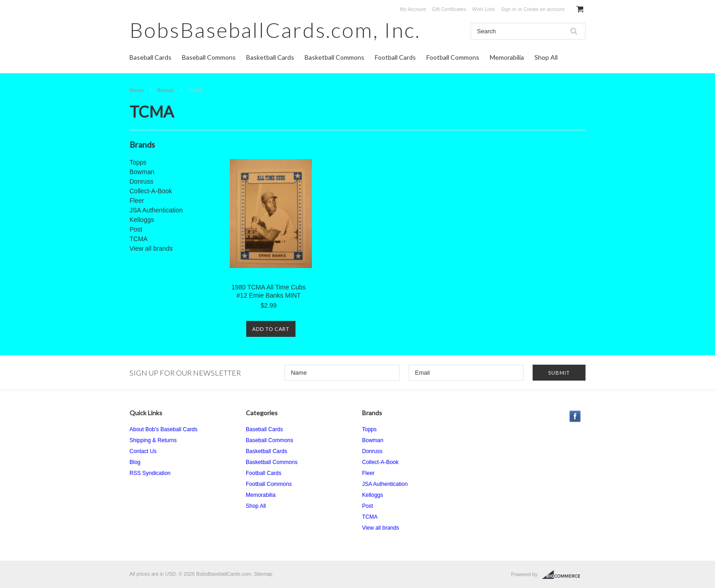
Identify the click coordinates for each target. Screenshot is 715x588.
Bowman (142, 172)
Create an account (544, 9)
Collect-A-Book (151, 191)
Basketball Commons (334, 57)
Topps (138, 162)
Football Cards (395, 57)
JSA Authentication (156, 210)
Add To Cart (271, 329)
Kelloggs (142, 220)
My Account (413, 9)
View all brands (151, 248)
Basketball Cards (270, 57)
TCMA (139, 239)
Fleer (137, 201)
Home (137, 90)
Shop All (546, 57)
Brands (166, 90)
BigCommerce (564, 575)
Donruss (141, 181)
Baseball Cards (150, 57)
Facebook (575, 416)
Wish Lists (483, 9)
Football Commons (453, 57)
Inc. (275, 30)
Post (136, 229)
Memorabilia (507, 57)
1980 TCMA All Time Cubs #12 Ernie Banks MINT (268, 291)
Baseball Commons (209, 57)
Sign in (508, 9)
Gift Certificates (449, 9)
